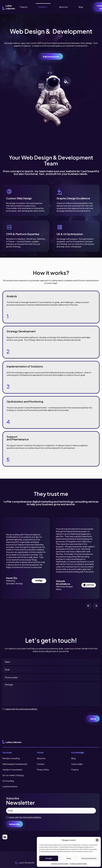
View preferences (89, 858)
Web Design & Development (15, 764)
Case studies (77, 764)
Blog (81, 7)
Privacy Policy (43, 770)
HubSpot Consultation (12, 770)
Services (42, 7)
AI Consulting (8, 781)
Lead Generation (10, 786)
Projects (24, 7)
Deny (69, 858)
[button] (97, 840)
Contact (41, 764)
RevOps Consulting (11, 758)
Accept (49, 858)
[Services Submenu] (48, 7)
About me (63, 7)
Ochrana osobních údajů (60, 864)
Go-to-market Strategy (13, 775)
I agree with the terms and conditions (21, 709)
